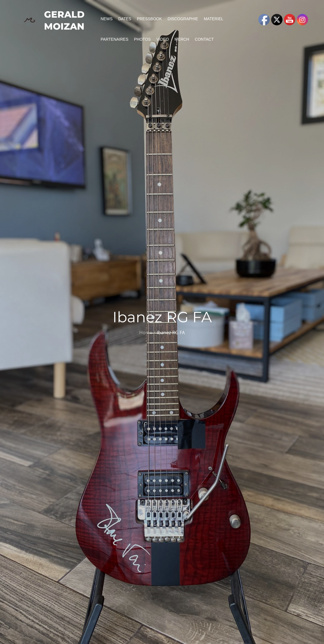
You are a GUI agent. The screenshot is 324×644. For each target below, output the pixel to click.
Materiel (214, 19)
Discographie (183, 19)
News (107, 19)
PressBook (149, 19)
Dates (125, 19)
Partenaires (115, 39)
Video (163, 39)
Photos (143, 39)
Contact (204, 39)
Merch (182, 39)
